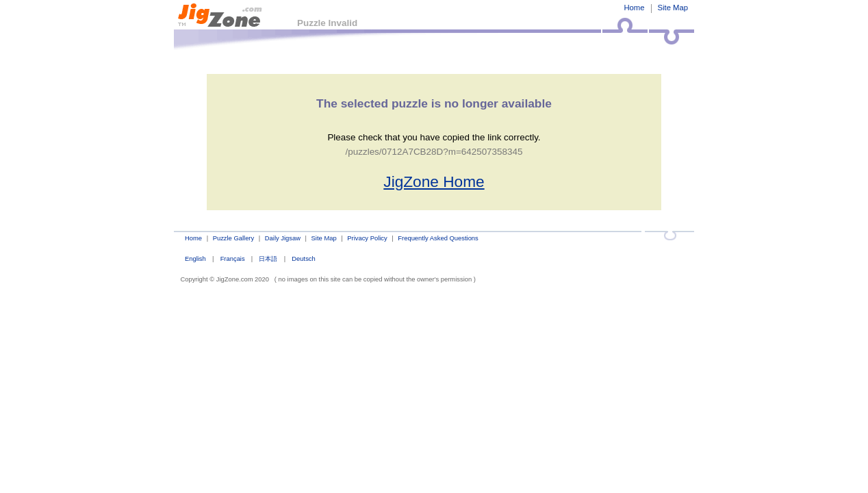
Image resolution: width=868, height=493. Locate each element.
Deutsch (303, 258)
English (195, 258)
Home (634, 8)
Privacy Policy (367, 238)
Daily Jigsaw (283, 238)
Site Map (673, 8)
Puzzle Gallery (234, 238)
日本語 (268, 258)
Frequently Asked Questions (438, 238)
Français (233, 258)
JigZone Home (434, 181)
